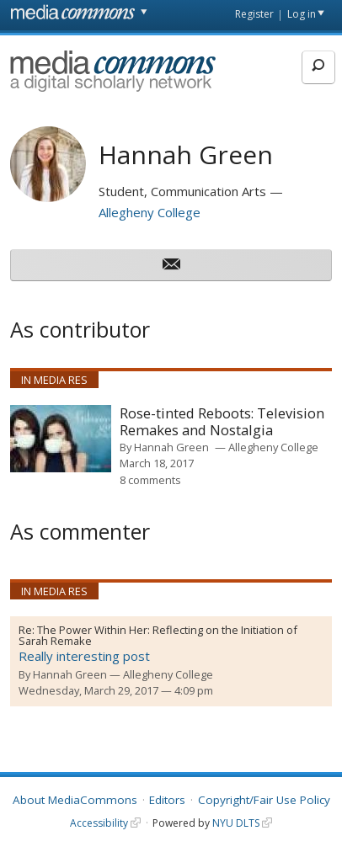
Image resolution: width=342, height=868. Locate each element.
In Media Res (54, 380)
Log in (302, 14)
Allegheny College (150, 212)
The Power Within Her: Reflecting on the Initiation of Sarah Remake (158, 636)
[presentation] (61, 439)
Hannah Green (171, 447)
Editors (167, 800)
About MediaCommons (75, 800)
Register (254, 14)
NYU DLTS (236, 823)
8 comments (150, 480)
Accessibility (99, 823)
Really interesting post (84, 656)
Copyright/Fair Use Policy (264, 800)
